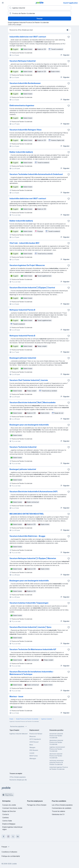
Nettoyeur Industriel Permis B (22, 310)
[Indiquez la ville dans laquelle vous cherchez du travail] (40, 13)
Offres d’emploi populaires (18, 777)
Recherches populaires (19, 727)
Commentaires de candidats (62, 808)
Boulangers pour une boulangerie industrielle (29, 425)
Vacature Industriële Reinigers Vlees (26, 130)
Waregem (32, 747)
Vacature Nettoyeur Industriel (23, 61)
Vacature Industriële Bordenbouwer (25, 83)
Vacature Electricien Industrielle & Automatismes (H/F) (34, 492)
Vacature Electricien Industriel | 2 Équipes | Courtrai (32, 288)
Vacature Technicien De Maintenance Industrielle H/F (33, 649)
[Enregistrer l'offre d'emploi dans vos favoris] (69, 37)
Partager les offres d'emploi (37, 805)
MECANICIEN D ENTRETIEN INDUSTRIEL (27, 514)
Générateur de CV (58, 814)
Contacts (6, 814)
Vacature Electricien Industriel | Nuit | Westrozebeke (33, 402)
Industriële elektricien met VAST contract (28, 37)
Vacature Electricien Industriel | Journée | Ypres (30, 627)
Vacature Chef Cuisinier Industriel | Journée (29, 380)
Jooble (14, 864)
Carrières (6, 818)
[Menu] (3, 3)
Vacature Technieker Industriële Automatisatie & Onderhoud (36, 174)
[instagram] (8, 836)
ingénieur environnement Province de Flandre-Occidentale (57, 749)
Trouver (39, 19)
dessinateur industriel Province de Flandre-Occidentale (56, 742)
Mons (31, 745)
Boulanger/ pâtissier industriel (23, 358)
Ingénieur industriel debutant (19, 734)
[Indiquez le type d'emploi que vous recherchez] (40, 8)
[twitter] (13, 836)
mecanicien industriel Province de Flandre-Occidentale (56, 736)
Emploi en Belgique (9, 824)
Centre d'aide (7, 821)
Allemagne (33, 758)
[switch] (68, 30)
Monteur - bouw (16, 696)
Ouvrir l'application (70, 3)
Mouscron (33, 736)
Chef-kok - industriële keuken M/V (24, 243)
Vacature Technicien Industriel (23, 447)
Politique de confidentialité (11, 856)
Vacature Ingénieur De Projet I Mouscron (27, 265)
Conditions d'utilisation (9, 852)
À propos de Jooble (9, 805)
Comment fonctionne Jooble (12, 808)
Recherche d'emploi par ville (18, 780)
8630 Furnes (34, 756)
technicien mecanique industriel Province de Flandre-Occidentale (57, 762)
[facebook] (4, 836)
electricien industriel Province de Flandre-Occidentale (56, 756)
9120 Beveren (34, 750)
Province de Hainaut (36, 734)
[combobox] (6, 847)
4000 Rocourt (34, 742)
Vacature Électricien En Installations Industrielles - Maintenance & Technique (32, 673)
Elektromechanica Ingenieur (22, 105)
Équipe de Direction (9, 811)
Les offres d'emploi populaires (62, 805)
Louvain (32, 753)
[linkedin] (18, 836)
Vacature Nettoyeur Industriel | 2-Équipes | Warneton (33, 558)
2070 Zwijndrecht (35, 739)
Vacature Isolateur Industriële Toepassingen (29, 603)
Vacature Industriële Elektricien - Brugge (27, 536)
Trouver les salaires (58, 811)
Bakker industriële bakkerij (21, 152)
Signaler (65, 55)
